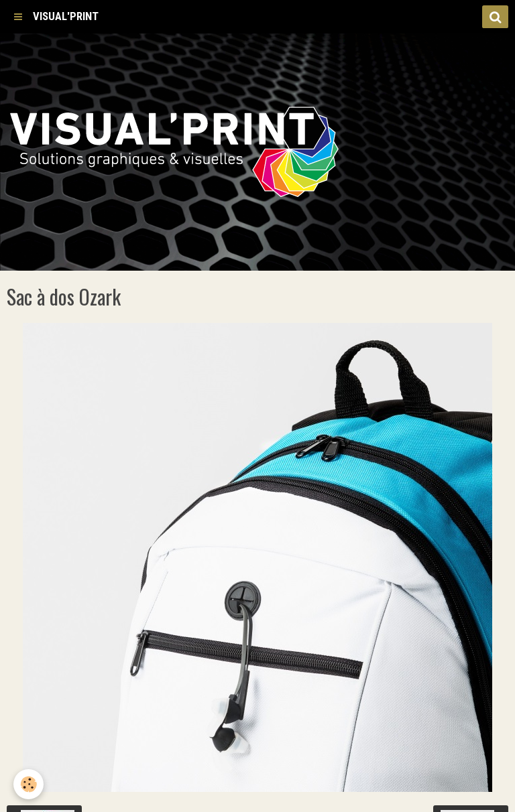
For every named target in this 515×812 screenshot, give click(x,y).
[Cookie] (28, 784)
